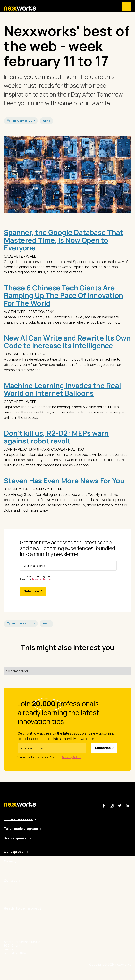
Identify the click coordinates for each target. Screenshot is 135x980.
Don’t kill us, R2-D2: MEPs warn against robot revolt (56, 437)
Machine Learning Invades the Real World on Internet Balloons (62, 389)
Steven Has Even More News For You (64, 481)
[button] (127, 6)
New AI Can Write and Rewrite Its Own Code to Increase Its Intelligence (67, 342)
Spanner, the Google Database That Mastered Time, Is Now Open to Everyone (63, 240)
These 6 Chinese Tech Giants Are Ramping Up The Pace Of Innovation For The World (64, 295)
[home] (20, 8)
